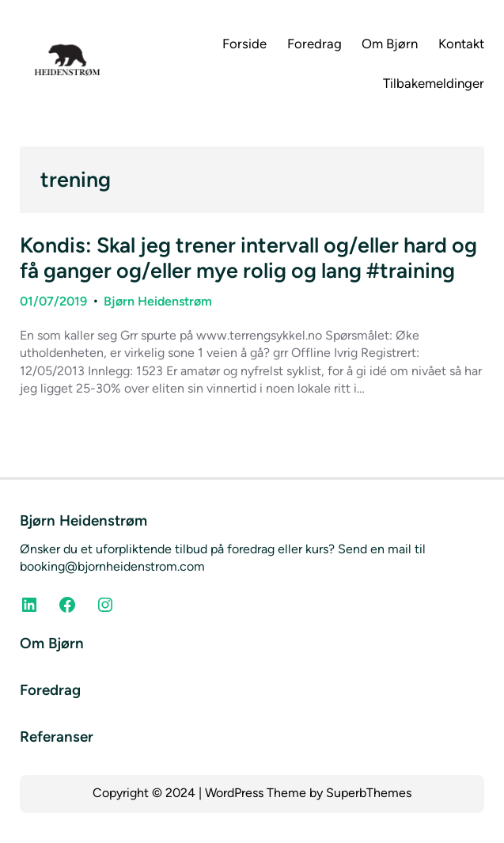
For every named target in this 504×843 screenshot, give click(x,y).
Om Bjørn (52, 643)
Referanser (57, 737)
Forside (244, 44)
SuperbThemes (369, 793)
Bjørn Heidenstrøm (158, 301)
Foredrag (50, 690)
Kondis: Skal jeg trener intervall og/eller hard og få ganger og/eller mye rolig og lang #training (248, 258)
